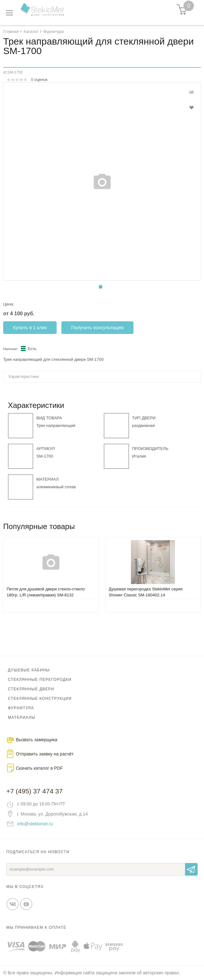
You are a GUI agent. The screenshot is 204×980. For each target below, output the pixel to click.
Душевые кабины (29, 670)
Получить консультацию (98, 327)
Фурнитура (21, 708)
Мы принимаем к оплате (36, 928)
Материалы (22, 718)
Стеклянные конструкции (40, 699)
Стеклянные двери (31, 689)
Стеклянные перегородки (40, 680)
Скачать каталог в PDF (39, 768)
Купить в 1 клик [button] (30, 327)
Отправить (191, 869)
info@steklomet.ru (35, 824)
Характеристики (23, 376)
